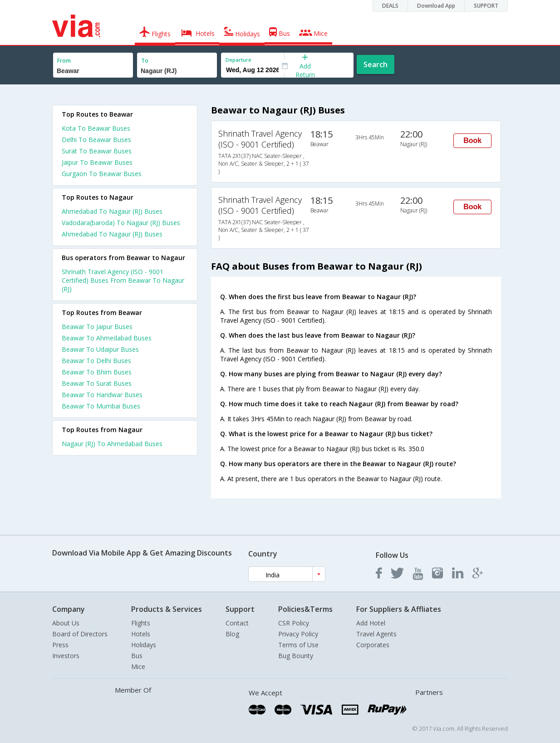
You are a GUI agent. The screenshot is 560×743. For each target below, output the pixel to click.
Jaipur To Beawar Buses (97, 162)
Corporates (373, 645)
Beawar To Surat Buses (97, 383)
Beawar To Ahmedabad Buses (107, 338)
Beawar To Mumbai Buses (101, 406)
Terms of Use (298, 645)
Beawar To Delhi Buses (96, 361)
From (64, 61)
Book (472, 140)
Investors (66, 656)
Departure (238, 60)
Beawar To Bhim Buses (97, 372)
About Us (66, 623)
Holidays (144, 645)
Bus (137, 656)
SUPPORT (486, 6)
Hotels (141, 634)
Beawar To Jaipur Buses (97, 327)
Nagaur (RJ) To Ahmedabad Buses (112, 444)
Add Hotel (371, 623)
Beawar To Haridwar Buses (102, 395)
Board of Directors (80, 634)
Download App (436, 6)
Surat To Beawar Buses (97, 151)
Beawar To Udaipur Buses (100, 349)
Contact (237, 623)
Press (60, 645)
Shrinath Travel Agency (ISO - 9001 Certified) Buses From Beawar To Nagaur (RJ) (123, 280)
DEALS (390, 6)
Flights (141, 623)
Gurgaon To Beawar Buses (102, 174)
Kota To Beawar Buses (96, 128)
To (145, 61)
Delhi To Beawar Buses (96, 140)
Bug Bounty (296, 656)
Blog (232, 634)
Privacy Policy (298, 634)
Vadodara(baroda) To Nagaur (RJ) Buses (121, 223)
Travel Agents (376, 634)
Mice (138, 667)
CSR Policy (294, 623)
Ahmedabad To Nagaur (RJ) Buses (112, 211)
